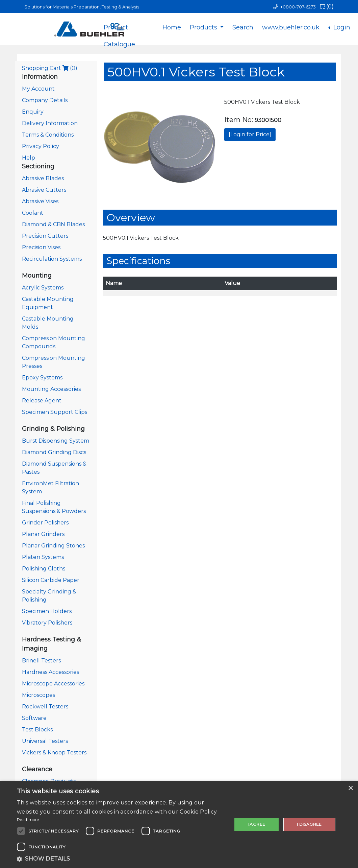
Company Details (45, 100)
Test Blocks (37, 730)
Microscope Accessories (53, 684)
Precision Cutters (45, 236)
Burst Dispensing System (56, 441)
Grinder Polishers (45, 523)
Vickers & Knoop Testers (54, 753)
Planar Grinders (43, 534)
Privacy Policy (41, 146)
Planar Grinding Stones (53, 546)
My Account (38, 89)
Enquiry (33, 112)
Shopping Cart (50, 68)
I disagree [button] (309, 824)
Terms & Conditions (48, 135)
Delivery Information (50, 123)
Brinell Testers (41, 661)
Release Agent (42, 401)
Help (29, 158)
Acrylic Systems (43, 288)
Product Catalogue (119, 33)
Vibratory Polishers (47, 623)
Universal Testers (45, 741)
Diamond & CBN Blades (53, 224)
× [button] (350, 788)
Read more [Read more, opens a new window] (28, 819)
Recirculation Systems (52, 259)
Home (172, 27)
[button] (121, 859)
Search (243, 27)
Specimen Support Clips (55, 412)
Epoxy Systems (42, 378)
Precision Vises (41, 247)
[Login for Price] (250, 134)
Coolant (33, 213)
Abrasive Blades (43, 178)
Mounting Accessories (51, 389)
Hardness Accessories (50, 672)
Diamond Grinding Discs (54, 452)
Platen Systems (43, 557)
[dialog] (179, 825)
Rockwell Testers (45, 707)
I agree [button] (257, 824)
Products (204, 27)
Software (34, 718)
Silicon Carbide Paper (51, 580)
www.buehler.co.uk (291, 27)
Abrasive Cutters (44, 190)
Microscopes (39, 695)
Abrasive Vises (40, 201)
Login (341, 27)
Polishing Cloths (44, 569)
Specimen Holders (47, 611)
